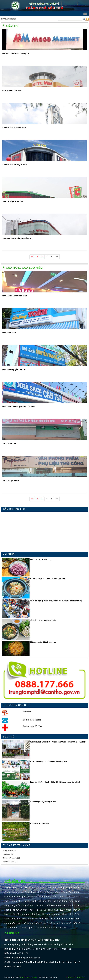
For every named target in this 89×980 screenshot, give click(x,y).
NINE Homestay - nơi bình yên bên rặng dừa (49, 761)
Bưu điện (27, 712)
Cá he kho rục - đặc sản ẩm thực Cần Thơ (48, 579)
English (70, 977)
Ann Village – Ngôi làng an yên (43, 802)
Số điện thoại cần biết (32, 720)
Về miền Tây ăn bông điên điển (43, 620)
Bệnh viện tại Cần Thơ (32, 726)
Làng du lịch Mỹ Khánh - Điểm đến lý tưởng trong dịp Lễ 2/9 (55, 782)
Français (80, 977)
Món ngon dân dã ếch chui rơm (43, 642)
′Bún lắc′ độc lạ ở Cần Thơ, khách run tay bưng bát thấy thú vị (56, 601)
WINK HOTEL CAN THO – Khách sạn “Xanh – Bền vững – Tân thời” (58, 742)
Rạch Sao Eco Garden (40, 824)
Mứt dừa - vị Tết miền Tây (41, 559)
